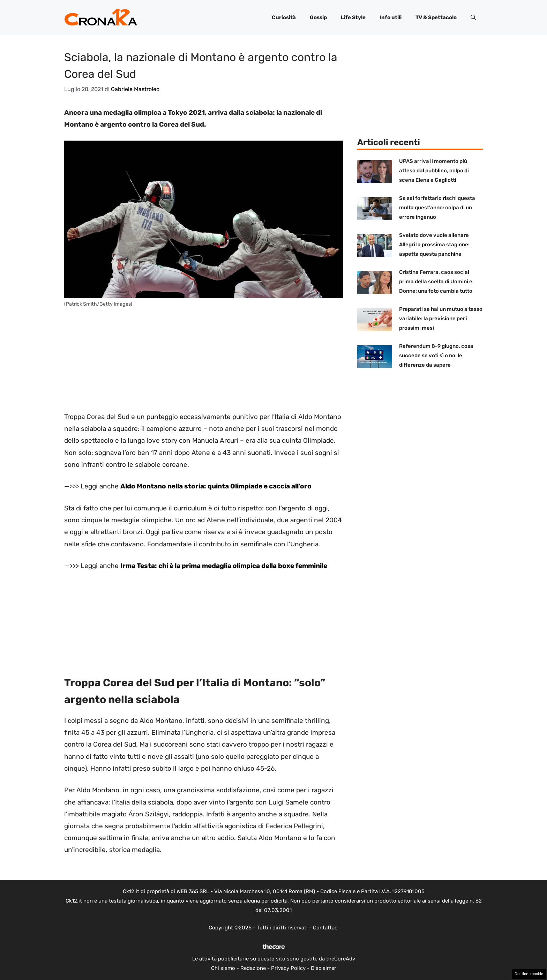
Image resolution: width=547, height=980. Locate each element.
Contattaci (326, 928)
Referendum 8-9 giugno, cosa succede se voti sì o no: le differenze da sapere (436, 356)
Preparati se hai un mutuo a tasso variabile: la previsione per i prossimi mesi (441, 319)
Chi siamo (223, 968)
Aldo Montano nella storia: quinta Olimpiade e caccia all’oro (216, 486)
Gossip (318, 17)
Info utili (391, 17)
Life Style (353, 17)
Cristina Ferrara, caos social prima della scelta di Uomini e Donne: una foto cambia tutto (436, 282)
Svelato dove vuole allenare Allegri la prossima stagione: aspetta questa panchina (434, 245)
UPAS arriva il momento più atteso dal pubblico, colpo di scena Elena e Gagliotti (434, 171)
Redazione (253, 968)
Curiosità (284, 17)
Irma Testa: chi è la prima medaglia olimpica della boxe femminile (224, 566)
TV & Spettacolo (436, 17)
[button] (473, 17)
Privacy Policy (288, 968)
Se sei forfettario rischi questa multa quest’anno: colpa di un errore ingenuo (437, 208)
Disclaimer (324, 968)
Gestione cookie (529, 974)
